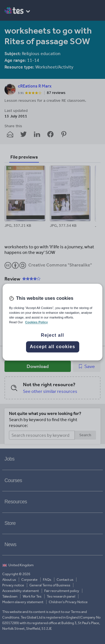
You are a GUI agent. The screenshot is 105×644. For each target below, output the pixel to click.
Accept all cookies (52, 347)
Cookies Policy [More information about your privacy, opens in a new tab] (37, 322)
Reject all (53, 335)
